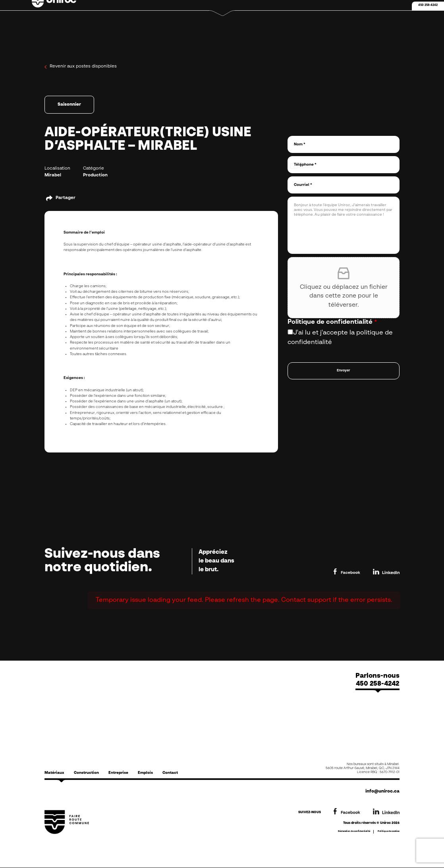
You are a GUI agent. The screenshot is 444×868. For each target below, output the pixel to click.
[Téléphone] (344, 165)
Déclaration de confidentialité (354, 831)
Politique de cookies (389, 831)
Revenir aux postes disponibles (81, 67)
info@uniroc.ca (382, 792)
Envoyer (344, 371)
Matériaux (54, 773)
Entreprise (118, 773)
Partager (66, 198)
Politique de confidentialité (332, 322)
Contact (170, 773)
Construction (86, 773)
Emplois (145, 773)
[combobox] (296, 166)
